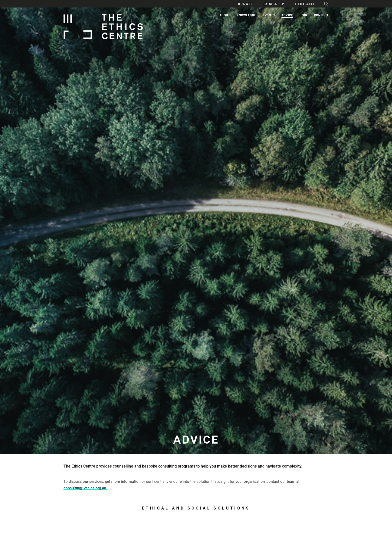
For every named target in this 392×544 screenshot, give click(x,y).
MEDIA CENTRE (210, 508)
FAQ (311, 533)
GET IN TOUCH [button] (86, 415)
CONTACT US (122, 508)
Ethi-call (216, 313)
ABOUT (69, 508)
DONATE (249, 508)
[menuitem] (243, 4)
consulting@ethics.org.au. (85, 153)
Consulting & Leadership (93, 313)
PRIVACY (323, 533)
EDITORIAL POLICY (169, 508)
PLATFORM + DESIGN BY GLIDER (84, 533)
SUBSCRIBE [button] (180, 415)
